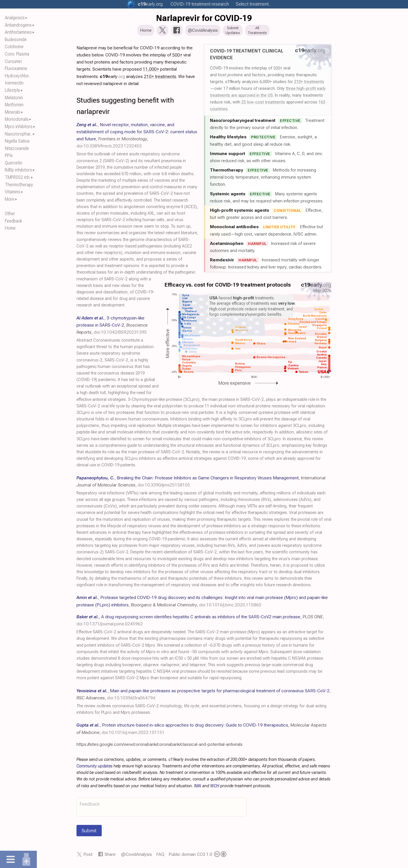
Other (10, 214)
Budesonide (16, 40)
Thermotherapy (19, 185)
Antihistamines (18, 32)
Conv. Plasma (17, 54)
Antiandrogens (18, 25)
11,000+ (151, 71)
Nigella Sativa (17, 141)
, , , (112, 327)
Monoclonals (17, 119)
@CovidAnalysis (136, 856)
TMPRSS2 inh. (18, 177)
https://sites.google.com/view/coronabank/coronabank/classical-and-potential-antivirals (160, 746)
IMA (198, 788)
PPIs (9, 155)
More (10, 199)
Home (10, 228)
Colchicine (14, 47)
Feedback (13, 221)
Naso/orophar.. (18, 134)
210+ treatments (309, 83)
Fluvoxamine (16, 68)
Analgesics (15, 18)
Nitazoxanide (17, 148)
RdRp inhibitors (18, 170)
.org (150, 4)
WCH (215, 788)
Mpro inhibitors (19, 127)
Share (110, 856)
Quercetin (14, 163)
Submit (89, 832)
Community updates (94, 768)
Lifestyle (12, 90)
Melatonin (14, 98)
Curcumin (13, 61)
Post (88, 856)
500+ (278, 70)
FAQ (160, 856)
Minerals (13, 112)
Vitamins (13, 192)
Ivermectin (14, 83)
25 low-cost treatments (263, 104)
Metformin (14, 105)
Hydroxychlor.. (18, 76)
